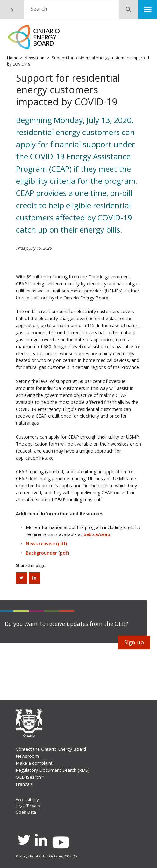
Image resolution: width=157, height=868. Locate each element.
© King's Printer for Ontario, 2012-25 (46, 856)
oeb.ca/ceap (97, 534)
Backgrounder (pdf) (47, 553)
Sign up (134, 642)
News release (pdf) (46, 544)
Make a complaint (34, 763)
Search (39, 8)
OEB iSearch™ (30, 777)
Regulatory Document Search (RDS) (53, 770)
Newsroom (35, 58)
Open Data (26, 812)
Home (13, 58)
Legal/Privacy (28, 806)
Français (24, 784)
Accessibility (27, 800)
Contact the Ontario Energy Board (51, 749)
